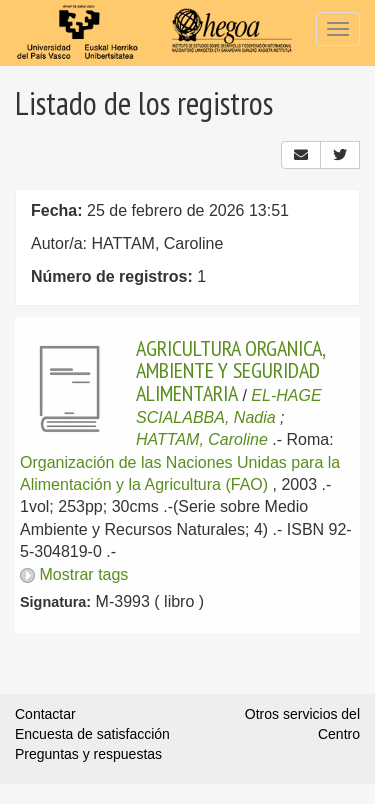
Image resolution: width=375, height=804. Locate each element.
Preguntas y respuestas (88, 754)
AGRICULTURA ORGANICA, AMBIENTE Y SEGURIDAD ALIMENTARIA (230, 370)
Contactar (45, 714)
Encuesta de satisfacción (92, 734)
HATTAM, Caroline (202, 439)
